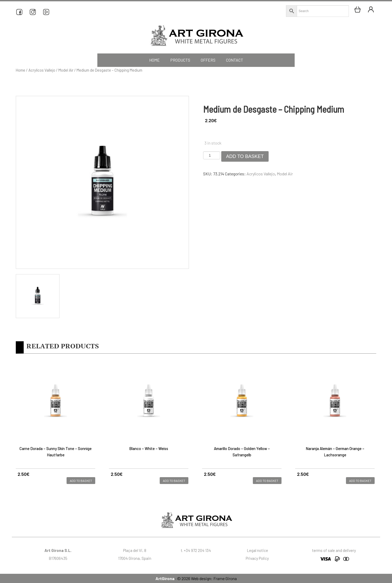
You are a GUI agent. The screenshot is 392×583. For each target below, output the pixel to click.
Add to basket (245, 156)
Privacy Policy (257, 558)
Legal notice (257, 550)
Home (21, 70)
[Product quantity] (212, 155)
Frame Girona (225, 578)
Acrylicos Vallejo (42, 70)
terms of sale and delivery (334, 550)
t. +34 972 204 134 (196, 550)
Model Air (66, 70)
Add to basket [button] (81, 481)
